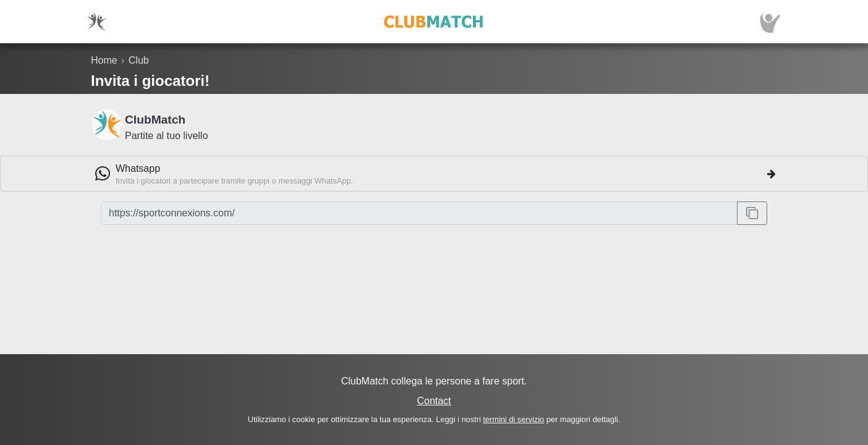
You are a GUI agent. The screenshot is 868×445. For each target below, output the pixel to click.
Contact (434, 401)
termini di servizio (513, 419)
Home (104, 60)
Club (139, 60)
